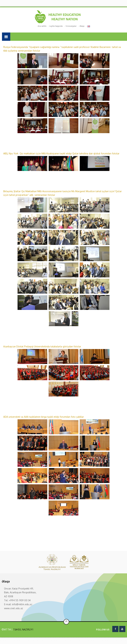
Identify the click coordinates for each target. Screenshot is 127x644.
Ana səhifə (42, 26)
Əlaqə (82, 26)
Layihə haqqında (56, 26)
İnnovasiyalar (71, 26)
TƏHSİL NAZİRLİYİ (23, 629)
